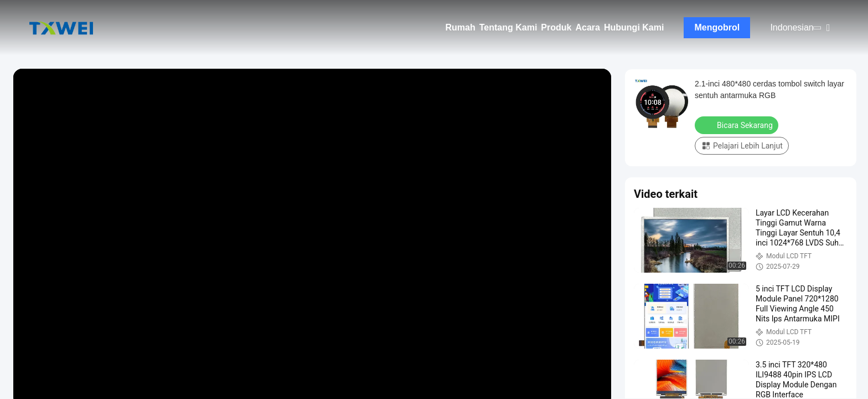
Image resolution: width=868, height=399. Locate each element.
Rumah (461, 27)
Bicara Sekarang (738, 125)
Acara (587, 27)
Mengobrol (717, 27)
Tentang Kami (508, 27)
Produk (556, 27)
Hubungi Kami (634, 27)
